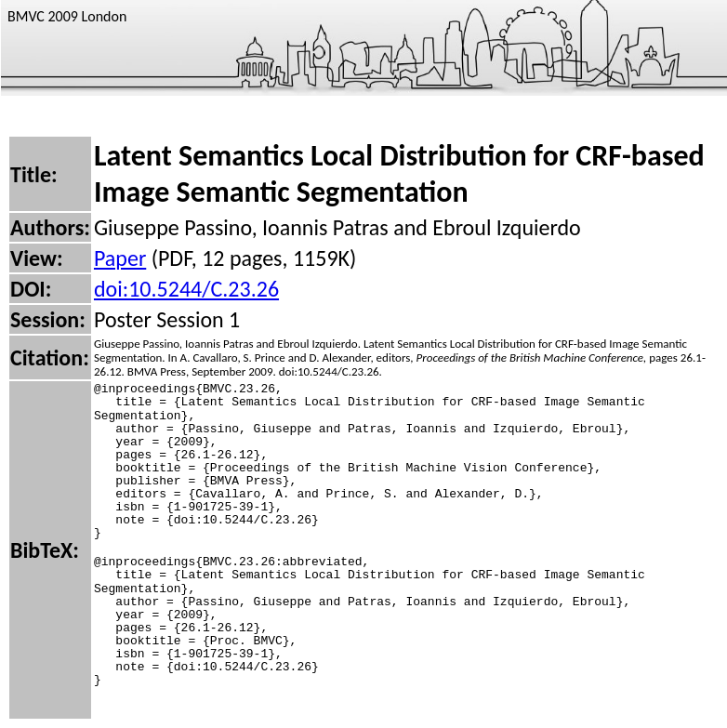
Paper (120, 258)
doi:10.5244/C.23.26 (186, 289)
